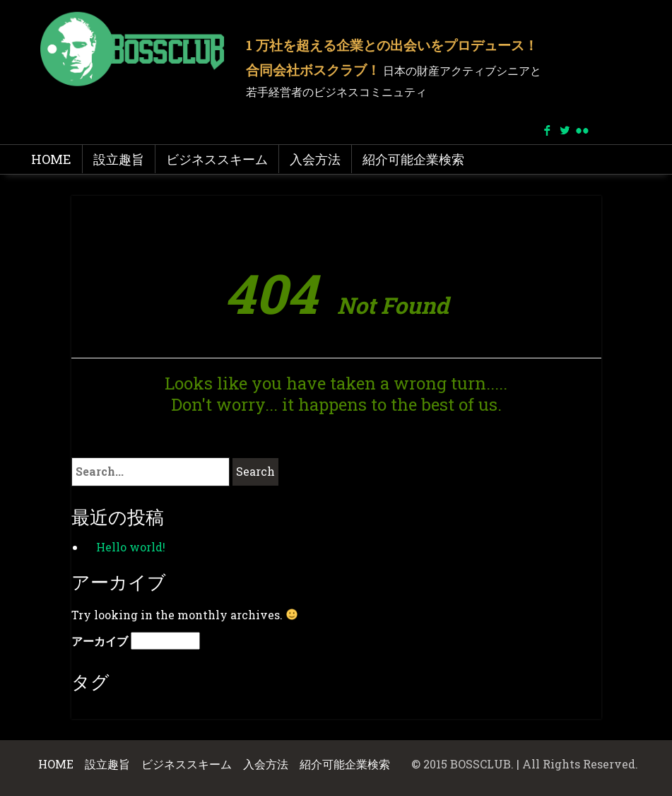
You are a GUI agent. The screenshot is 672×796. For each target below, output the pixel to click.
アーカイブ (100, 641)
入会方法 (315, 159)
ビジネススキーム (217, 159)
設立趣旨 (119, 159)
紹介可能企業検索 (413, 159)
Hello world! (131, 547)
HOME (51, 159)
